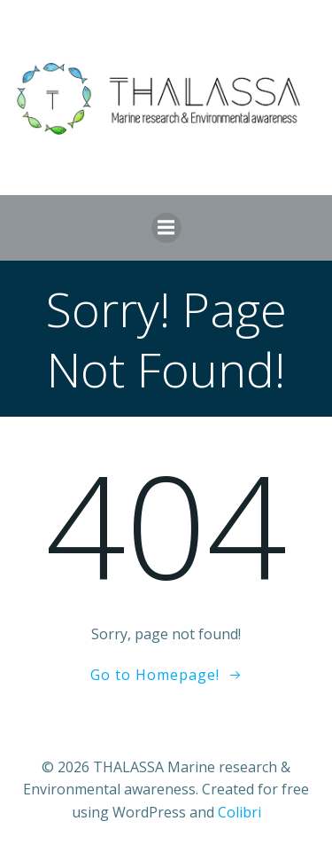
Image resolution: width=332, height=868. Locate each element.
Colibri (239, 812)
